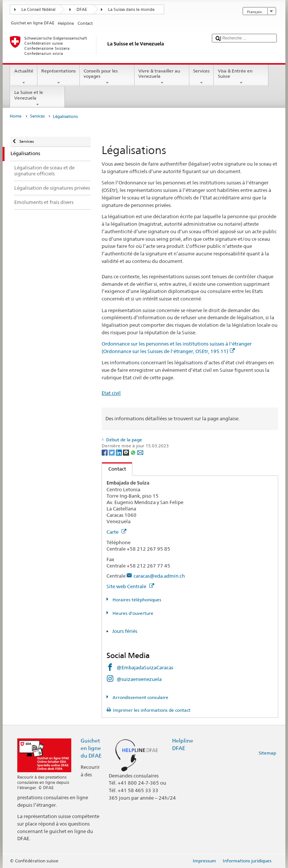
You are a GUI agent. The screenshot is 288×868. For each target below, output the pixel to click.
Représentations (59, 77)
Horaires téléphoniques (136, 600)
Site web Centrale (130, 586)
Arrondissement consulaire (140, 697)
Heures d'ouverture (132, 613)
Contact (114, 469)
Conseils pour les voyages (107, 77)
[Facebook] (105, 452)
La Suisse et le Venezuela (37, 98)
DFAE (82, 10)
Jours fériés (125, 631)
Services (202, 77)
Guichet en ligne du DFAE (91, 748)
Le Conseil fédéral (38, 10)
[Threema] (127, 452)
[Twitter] (112, 452)
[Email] (140, 452)
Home (16, 116)
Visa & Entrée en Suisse (241, 77)
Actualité (24, 77)
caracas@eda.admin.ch (159, 576)
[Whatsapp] (134, 452)
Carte (116, 532)
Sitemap (267, 753)
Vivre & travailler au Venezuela (162, 77)
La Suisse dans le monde (131, 10)
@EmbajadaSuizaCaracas (145, 667)
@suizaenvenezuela (139, 679)
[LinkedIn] (119, 452)
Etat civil (111, 393)
